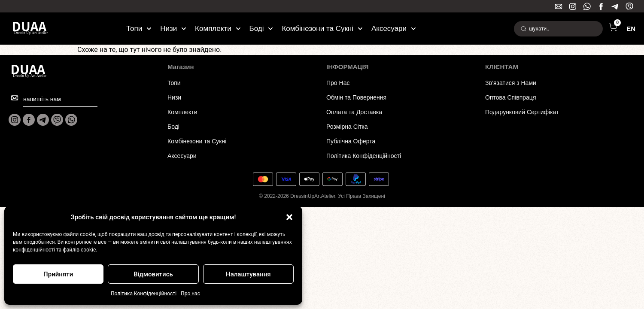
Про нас (190, 294)
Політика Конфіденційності (144, 294)
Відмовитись (153, 274)
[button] (289, 217)
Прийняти (58, 274)
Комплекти (218, 29)
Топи (139, 29)
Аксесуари (394, 29)
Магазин (181, 67)
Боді (261, 29)
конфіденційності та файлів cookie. (55, 250)
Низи (173, 29)
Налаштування (248, 274)
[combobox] (558, 29)
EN (631, 29)
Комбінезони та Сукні (322, 29)
